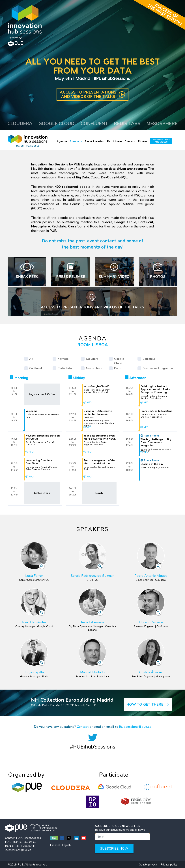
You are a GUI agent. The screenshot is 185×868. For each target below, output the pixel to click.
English (66, 845)
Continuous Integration (158, 368)
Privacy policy (169, 865)
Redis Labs (65, 368)
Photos (143, 141)
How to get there (148, 705)
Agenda (62, 141)
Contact (130, 141)
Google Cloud (119, 361)
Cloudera (92, 359)
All (31, 359)
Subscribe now (114, 849)
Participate (114, 141)
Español (55, 845)
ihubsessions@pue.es (135, 727)
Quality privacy (148, 865)
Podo (118, 368)
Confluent (36, 368)
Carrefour (149, 359)
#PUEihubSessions (30, 838)
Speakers (76, 141)
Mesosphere (94, 368)
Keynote (63, 359)
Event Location (95, 141)
